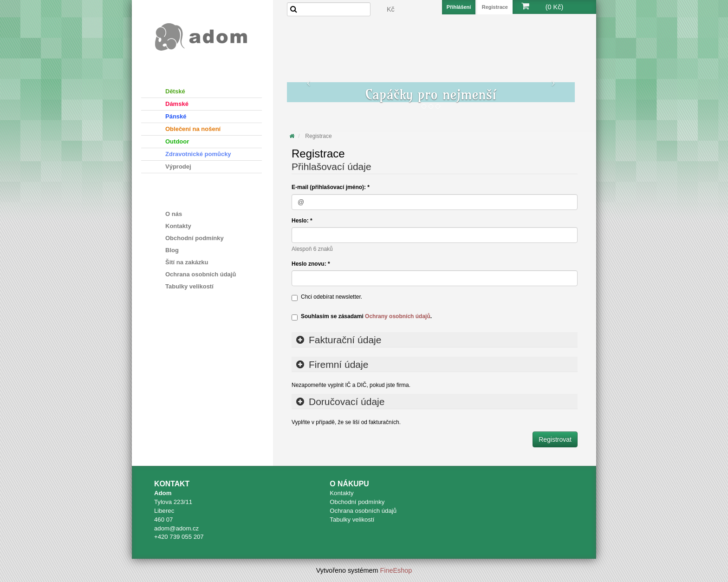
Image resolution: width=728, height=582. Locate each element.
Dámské (177, 104)
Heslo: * (302, 221)
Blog (172, 250)
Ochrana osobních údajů (201, 274)
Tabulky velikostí (189, 286)
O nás (174, 214)
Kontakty (178, 226)
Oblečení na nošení (193, 129)
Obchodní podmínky (195, 238)
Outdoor (177, 141)
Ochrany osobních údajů (398, 316)
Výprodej (178, 167)
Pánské (176, 116)
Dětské (175, 91)
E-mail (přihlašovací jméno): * (331, 187)
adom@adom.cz (176, 528)
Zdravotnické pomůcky (198, 154)
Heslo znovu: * (311, 264)
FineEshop (396, 570)
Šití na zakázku (187, 262)
